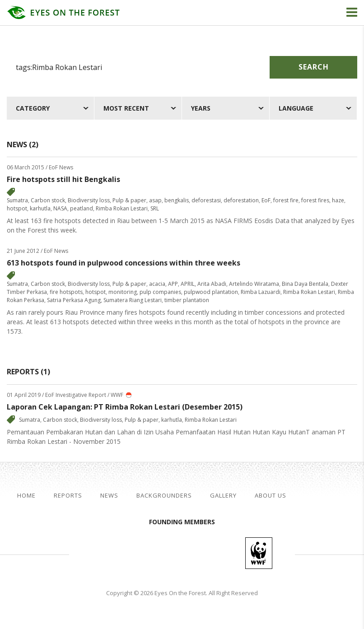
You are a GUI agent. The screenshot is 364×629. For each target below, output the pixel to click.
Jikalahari (119, 553)
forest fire (286, 200)
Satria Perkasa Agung (74, 300)
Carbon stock (48, 200)
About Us (271, 496)
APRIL (188, 284)
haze (338, 200)
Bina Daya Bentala (305, 284)
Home (26, 496)
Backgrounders (164, 496)
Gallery (223, 496)
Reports (68, 496)
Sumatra (17, 200)
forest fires (315, 200)
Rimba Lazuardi (261, 292)
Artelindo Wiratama (254, 284)
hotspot (17, 208)
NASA (60, 208)
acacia (157, 284)
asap (155, 200)
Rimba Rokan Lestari (122, 208)
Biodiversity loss (89, 200)
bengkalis (177, 200)
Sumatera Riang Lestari (133, 300)
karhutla (40, 208)
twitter (331, 496)
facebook (317, 496)
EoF (266, 200)
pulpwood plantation (211, 292)
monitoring (123, 292)
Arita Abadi (212, 284)
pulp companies (160, 292)
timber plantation (187, 300)
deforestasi (206, 200)
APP (173, 284)
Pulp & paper (129, 200)
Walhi (196, 553)
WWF (259, 553)
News (109, 496)
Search (314, 67)
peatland (82, 208)
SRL (155, 208)
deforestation (241, 200)
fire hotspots (66, 292)
